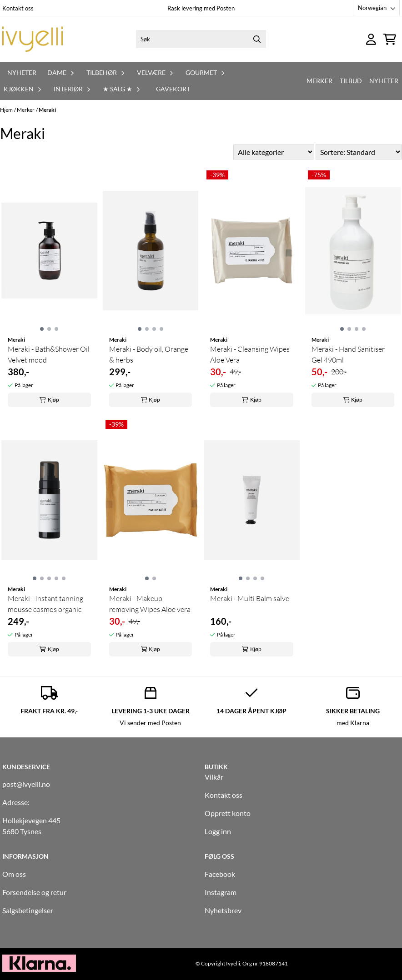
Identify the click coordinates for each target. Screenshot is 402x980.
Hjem (6, 110)
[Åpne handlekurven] (390, 39)
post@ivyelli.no (26, 784)
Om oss (14, 874)
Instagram (221, 892)
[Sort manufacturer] (274, 152)
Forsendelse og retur (34, 892)
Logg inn (218, 831)
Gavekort (173, 89)
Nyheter (22, 72)
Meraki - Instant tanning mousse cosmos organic (45, 604)
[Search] (257, 39)
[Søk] (201, 39)
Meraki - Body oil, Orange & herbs (149, 354)
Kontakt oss (18, 8)
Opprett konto (228, 813)
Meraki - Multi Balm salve (250, 598)
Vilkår (214, 777)
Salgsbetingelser (28, 910)
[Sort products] (359, 152)
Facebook (220, 874)
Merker (319, 81)
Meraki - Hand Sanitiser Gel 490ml (348, 354)
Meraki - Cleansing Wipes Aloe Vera (250, 354)
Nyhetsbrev (223, 910)
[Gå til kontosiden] (371, 39)
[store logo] (33, 39)
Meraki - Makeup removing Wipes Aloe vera (150, 604)
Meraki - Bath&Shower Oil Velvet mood (49, 354)
